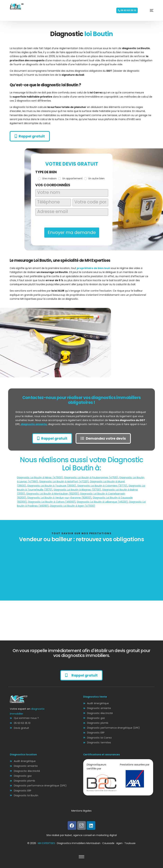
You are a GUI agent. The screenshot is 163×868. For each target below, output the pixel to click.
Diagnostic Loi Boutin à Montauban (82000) (53, 494)
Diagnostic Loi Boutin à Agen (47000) (73, 506)
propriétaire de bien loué (93, 268)
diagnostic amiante (34, 424)
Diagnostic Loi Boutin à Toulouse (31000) (52, 486)
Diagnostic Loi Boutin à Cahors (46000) (52, 502)
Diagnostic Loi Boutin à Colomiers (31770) (102, 486)
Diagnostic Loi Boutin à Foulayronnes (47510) (91, 477)
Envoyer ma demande (72, 232)
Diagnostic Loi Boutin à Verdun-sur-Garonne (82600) (59, 498)
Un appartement (70, 178)
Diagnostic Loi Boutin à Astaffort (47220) (64, 482)
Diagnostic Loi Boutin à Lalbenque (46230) (102, 502)
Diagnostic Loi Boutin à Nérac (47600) (40, 477)
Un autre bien (94, 178)
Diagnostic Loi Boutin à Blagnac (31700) (77, 490)
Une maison (47, 178)
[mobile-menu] (146, 10)
